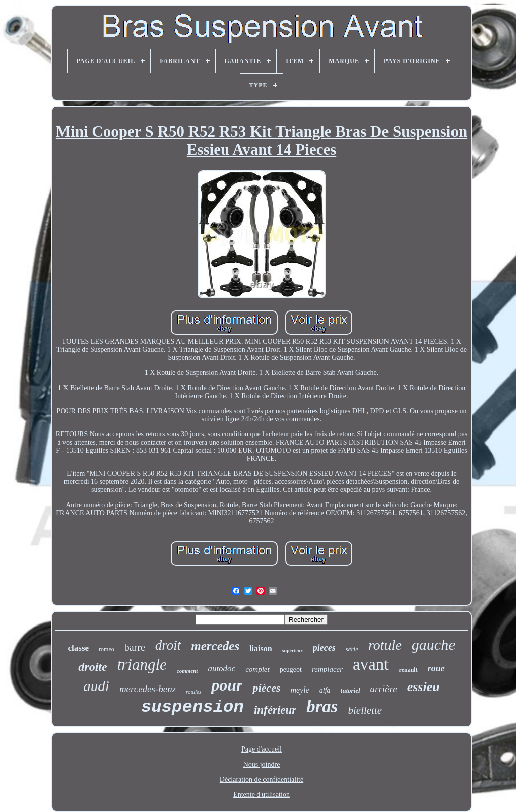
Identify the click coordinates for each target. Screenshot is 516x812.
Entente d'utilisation (262, 795)
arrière (384, 689)
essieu (424, 687)
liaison (261, 648)
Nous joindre (262, 764)
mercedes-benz (148, 689)
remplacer (327, 669)
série (352, 649)
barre (135, 647)
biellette (365, 710)
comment (187, 671)
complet (257, 669)
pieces (324, 648)
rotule (385, 645)
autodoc (221, 669)
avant (371, 664)
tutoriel (350, 690)
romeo (107, 649)
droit (168, 645)
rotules (193, 692)
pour (227, 685)
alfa (325, 690)
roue (436, 668)
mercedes (215, 646)
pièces (266, 688)
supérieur (293, 650)
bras (322, 706)
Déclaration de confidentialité (262, 779)
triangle (142, 665)
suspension (192, 707)
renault (408, 670)
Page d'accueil (262, 749)
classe (79, 648)
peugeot (291, 670)
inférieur (275, 710)
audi (96, 686)
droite (92, 667)
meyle (300, 690)
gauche (434, 644)
